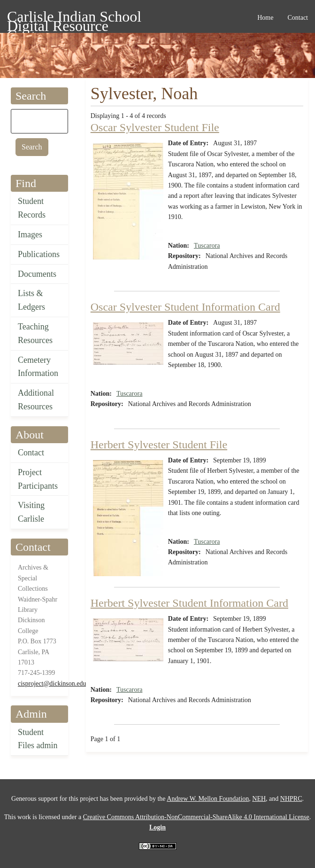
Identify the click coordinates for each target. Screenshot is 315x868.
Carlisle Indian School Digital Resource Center (74, 18)
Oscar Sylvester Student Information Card (185, 307)
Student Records (32, 208)
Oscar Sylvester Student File (155, 127)
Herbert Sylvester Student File (159, 445)
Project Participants (38, 479)
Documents (37, 274)
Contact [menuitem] (298, 18)
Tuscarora (207, 246)
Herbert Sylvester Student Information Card (189, 603)
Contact (31, 453)
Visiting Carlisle (31, 512)
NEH (259, 799)
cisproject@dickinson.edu (52, 684)
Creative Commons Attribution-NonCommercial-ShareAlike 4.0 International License (196, 817)
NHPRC (291, 799)
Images (30, 235)
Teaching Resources (35, 333)
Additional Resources (36, 400)
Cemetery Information (38, 367)
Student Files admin (38, 739)
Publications (39, 254)
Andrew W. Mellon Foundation (208, 799)
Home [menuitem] (265, 18)
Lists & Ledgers (31, 300)
